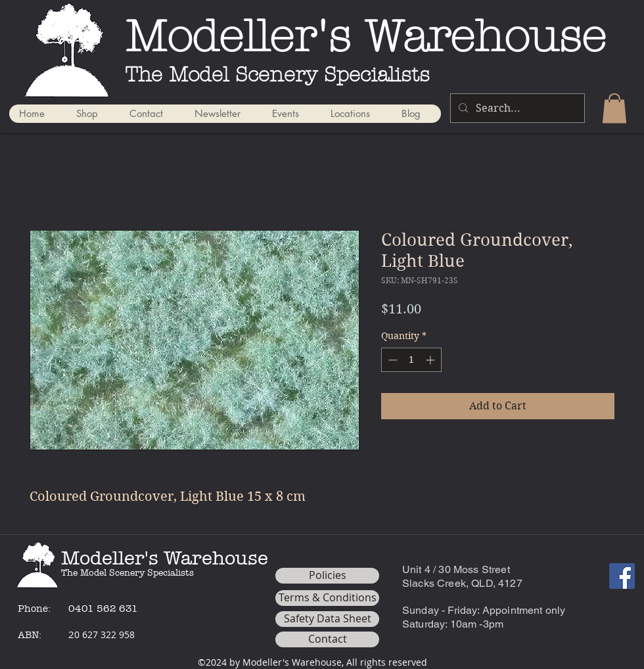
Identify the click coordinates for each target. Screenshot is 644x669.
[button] (614, 108)
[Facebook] (622, 576)
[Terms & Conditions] (327, 598)
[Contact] (327, 639)
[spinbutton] (411, 360)
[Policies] (327, 576)
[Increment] (431, 360)
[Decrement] (391, 360)
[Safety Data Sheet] (327, 619)
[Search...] (516, 108)
